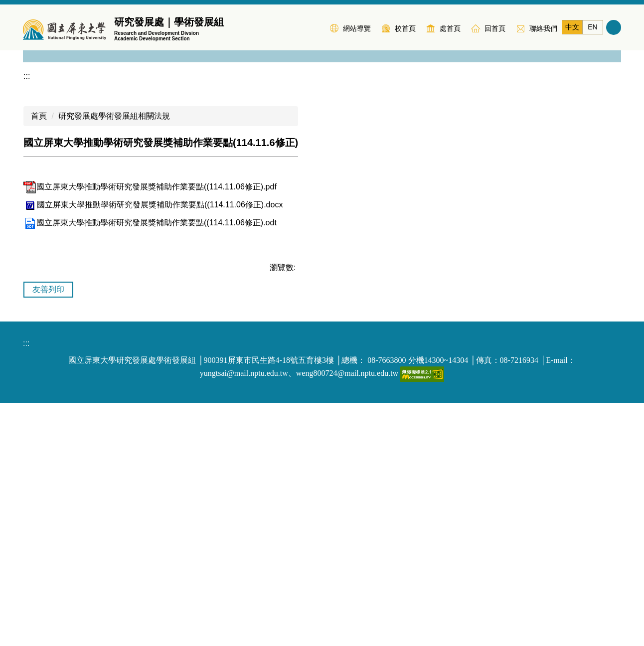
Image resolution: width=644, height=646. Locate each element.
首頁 (39, 359)
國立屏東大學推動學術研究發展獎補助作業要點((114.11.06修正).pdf (150, 430)
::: (316, 27)
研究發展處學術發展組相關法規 (114, 359)
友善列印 (48, 533)
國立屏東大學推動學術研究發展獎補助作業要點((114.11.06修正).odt (150, 466)
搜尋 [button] (614, 27)
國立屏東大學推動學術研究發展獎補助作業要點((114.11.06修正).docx (153, 448)
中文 (572, 27)
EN (592, 27)
